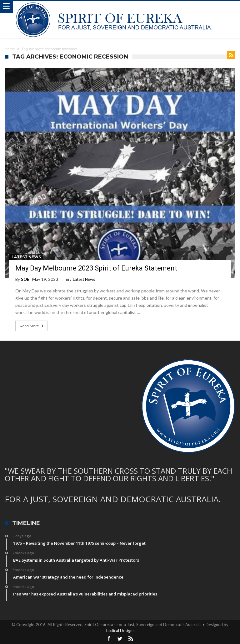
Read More (32, 326)
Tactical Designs (120, 631)
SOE (25, 279)
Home (10, 49)
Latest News (26, 257)
